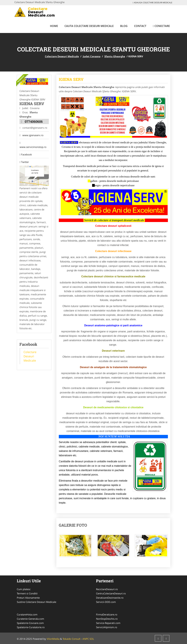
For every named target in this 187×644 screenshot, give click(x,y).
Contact (140, 26)
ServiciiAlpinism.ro (107, 627)
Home (54, 26)
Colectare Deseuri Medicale (62, 56)
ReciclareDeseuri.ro (107, 589)
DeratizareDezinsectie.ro (110, 598)
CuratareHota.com (27, 614)
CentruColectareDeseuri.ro (111, 593)
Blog (124, 26)
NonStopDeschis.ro (107, 619)
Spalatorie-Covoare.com (30, 623)
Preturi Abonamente (28, 598)
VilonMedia (53, 639)
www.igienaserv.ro (31, 135)
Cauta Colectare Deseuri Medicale (89, 26)
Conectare (161, 26)
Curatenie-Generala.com (30, 619)
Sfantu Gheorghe (115, 56)
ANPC (86, 639)
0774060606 (34, 121)
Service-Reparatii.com (108, 623)
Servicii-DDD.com (106, 602)
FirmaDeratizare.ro (107, 614)
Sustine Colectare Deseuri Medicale (37, 602)
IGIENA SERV (71, 79)
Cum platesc (24, 589)
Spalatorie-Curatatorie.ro (31, 627)
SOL (92, 639)
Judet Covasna (92, 56)
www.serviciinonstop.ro (33, 145)
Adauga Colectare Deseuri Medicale (152, 3)
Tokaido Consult (71, 639)
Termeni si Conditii (27, 593)
